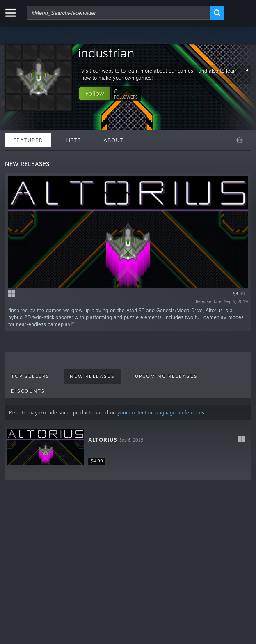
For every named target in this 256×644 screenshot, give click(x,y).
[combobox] (119, 13)
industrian (106, 53)
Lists (73, 140)
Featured (28, 140)
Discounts (28, 391)
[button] (95, 94)
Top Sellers (30, 376)
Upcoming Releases (166, 376)
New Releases (92, 376)
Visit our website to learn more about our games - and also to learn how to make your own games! (166, 74)
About (113, 140)
